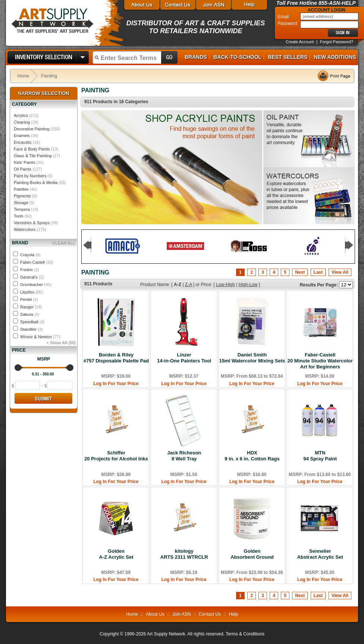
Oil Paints (23, 169)
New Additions (335, 57)
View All (340, 272)
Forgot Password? (337, 42)
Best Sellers (288, 57)
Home (23, 76)
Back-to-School (237, 57)
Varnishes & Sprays (32, 223)
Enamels (22, 136)
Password (288, 23)
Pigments (22, 196)
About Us (155, 614)
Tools (19, 216)
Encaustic (23, 142)
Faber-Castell (37, 262)
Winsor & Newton (40, 337)
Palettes (21, 189)
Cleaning (22, 122)
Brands (196, 57)
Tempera (22, 209)
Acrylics (21, 115)
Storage (21, 203)
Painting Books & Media (36, 183)
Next (300, 272)
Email (284, 17)
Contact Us (210, 614)
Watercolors (25, 229)
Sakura (30, 314)
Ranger (31, 307)
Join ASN (181, 614)
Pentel (29, 299)
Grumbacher (36, 285)
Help (233, 614)
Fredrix (30, 270)
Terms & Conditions (245, 634)
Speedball (32, 322)
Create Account (300, 42)
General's (32, 277)
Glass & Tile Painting (33, 156)
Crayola (30, 255)
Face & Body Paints (32, 149)
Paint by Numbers (30, 176)
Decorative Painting (32, 129)
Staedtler (32, 329)
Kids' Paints (24, 162)
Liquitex (32, 292)
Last (318, 272)
